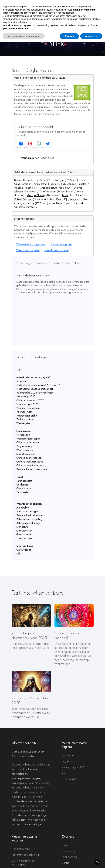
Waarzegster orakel (27, 416)
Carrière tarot (24, 488)
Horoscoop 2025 (26, 396)
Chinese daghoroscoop (29, 458)
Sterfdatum (22, 527)
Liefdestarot (23, 485)
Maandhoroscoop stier (57, 250)
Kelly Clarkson (68, 184)
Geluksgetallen (24, 531)
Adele (80, 192)
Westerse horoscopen (28, 439)
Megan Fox (76, 199)
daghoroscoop (33, 276)
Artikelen (21, 381)
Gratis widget (24, 550)
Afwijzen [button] (69, 36)
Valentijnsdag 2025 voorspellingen (35, 393)
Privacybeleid (68, 845)
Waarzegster (23, 423)
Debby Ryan (57, 180)
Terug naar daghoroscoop (37, 158)
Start (19, 276)
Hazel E (19, 188)
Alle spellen (23, 508)
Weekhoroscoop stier (28, 250)
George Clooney (36, 195)
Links (19, 554)
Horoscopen (23, 435)
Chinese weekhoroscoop (30, 462)
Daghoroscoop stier (61, 244)
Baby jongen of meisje (28, 523)
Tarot (64, 773)
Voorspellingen (24, 412)
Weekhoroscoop (25, 450)
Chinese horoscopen (28, 442)
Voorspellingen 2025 (28, 404)
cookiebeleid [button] (68, 13)
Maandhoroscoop (26, 454)
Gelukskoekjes (24, 534)
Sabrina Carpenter (24, 180)
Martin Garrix (56, 199)
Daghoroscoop (24, 446)
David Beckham (48, 192)
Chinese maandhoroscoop (30, 465)
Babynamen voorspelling (29, 519)
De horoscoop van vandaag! (67, 635)
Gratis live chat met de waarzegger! (23, 863)
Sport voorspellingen (27, 511)
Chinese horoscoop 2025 (30, 400)
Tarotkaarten (23, 492)
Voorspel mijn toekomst (29, 408)
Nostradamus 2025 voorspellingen (35, 389)
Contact (66, 863)
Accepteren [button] (91, 36)
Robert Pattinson (23, 199)
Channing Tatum (48, 188)
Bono (65, 195)
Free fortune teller (21, 849)
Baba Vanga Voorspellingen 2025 (31, 700)
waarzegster (68, 755)
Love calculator (24, 538)
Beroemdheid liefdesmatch (31, 515)
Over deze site (70, 857)
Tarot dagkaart (24, 481)
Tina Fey (30, 203)
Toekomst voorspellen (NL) (26, 855)
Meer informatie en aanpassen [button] (24, 36)
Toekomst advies (25, 419)
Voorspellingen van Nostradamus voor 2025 (29, 635)
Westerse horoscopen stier (31, 244)
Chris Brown (41, 184)
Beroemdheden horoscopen (32, 469)
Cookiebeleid (69, 851)
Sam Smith (56, 203)
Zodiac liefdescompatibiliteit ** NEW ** (38, 385)
